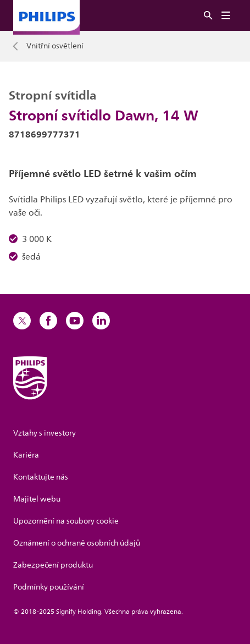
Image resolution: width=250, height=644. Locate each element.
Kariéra (26, 455)
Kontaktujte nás (41, 477)
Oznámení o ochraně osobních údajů (77, 543)
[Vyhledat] (208, 16)
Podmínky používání (49, 587)
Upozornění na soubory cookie (66, 521)
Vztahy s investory (45, 433)
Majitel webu (37, 499)
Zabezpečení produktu (53, 565)
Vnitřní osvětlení (55, 46)
